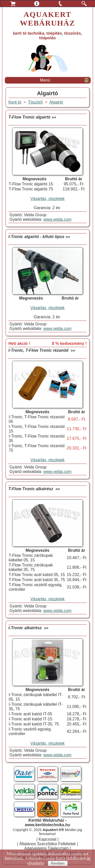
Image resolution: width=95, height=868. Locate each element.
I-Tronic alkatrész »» (28, 628)
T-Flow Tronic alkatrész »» (34, 489)
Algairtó (56, 102)
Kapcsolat (47, 839)
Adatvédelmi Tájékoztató (46, 848)
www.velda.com (57, 219)
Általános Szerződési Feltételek (48, 844)
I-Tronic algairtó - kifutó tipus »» (39, 237)
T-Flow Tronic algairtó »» (32, 117)
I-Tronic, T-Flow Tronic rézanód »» (42, 350)
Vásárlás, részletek (48, 199)
